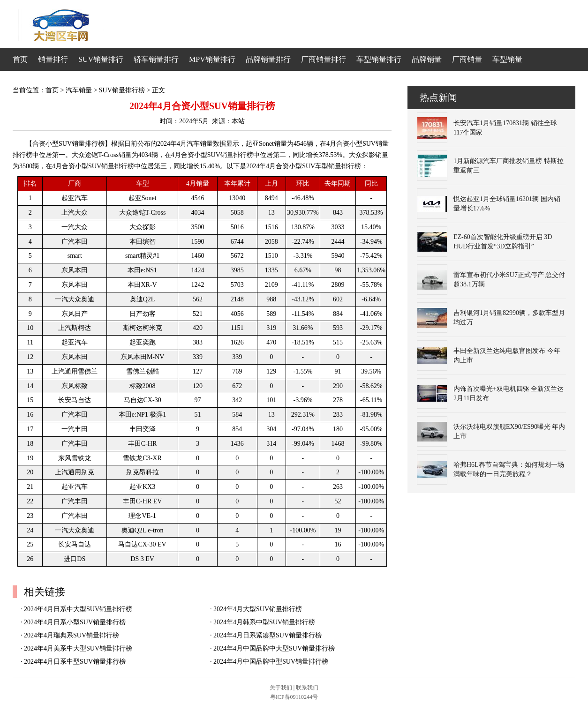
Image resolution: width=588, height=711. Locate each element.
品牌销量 (427, 59)
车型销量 (507, 59)
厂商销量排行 (324, 59)
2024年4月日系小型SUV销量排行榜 (75, 622)
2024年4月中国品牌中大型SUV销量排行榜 (274, 648)
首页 (20, 59)
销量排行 (53, 59)
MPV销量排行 (212, 59)
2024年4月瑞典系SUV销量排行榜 (72, 635)
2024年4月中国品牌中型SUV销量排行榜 (271, 662)
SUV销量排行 (101, 59)
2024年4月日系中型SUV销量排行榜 (75, 662)
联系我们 (307, 688)
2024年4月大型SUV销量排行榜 (258, 609)
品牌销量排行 (268, 59)
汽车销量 (79, 90)
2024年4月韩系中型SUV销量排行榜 (264, 622)
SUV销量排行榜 (122, 90)
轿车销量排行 (156, 59)
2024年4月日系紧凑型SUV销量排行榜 (268, 635)
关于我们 (281, 688)
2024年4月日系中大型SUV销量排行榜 (78, 609)
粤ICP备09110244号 (294, 697)
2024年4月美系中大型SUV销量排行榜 (78, 648)
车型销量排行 (379, 59)
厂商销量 (467, 59)
